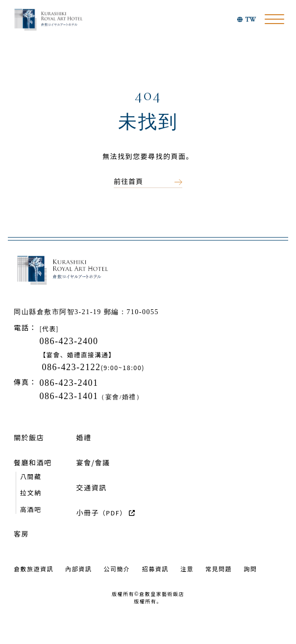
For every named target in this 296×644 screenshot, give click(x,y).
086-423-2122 (72, 367)
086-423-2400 (69, 341)
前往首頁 (128, 181)
